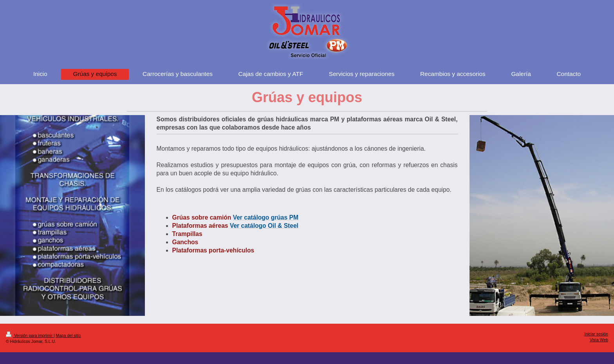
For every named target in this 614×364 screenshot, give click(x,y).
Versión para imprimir (30, 336)
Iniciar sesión (596, 334)
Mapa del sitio (69, 336)
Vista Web (599, 340)
